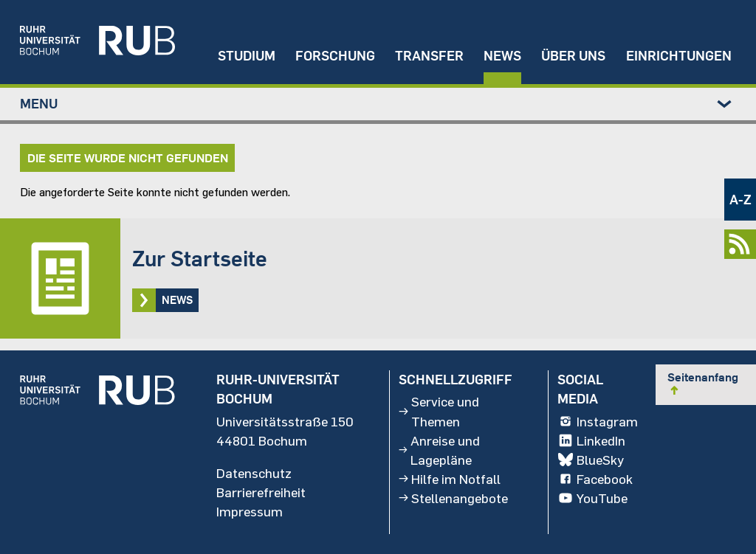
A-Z (740, 200)
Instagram (597, 421)
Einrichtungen (679, 56)
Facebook (595, 479)
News (502, 56)
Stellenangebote (453, 498)
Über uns (573, 56)
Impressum (250, 511)
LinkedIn (591, 440)
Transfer (429, 56)
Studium (247, 56)
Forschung (335, 56)
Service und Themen (439, 411)
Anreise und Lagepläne (439, 450)
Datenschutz (254, 473)
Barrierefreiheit (261, 492)
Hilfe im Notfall (450, 479)
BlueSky (590, 460)
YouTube (592, 498)
